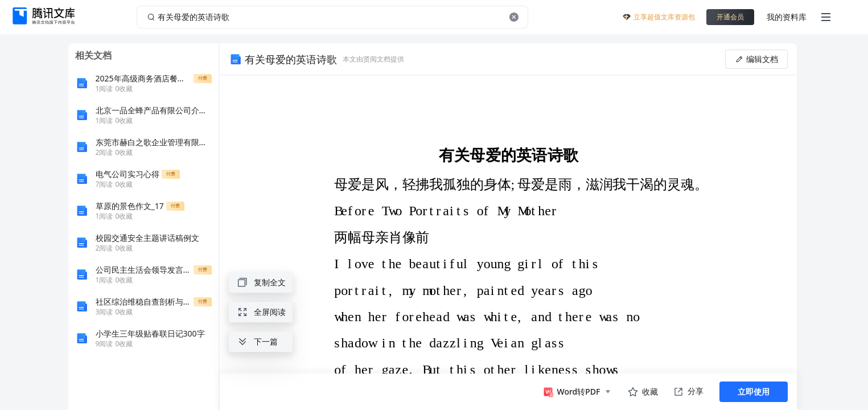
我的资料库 (787, 17)
